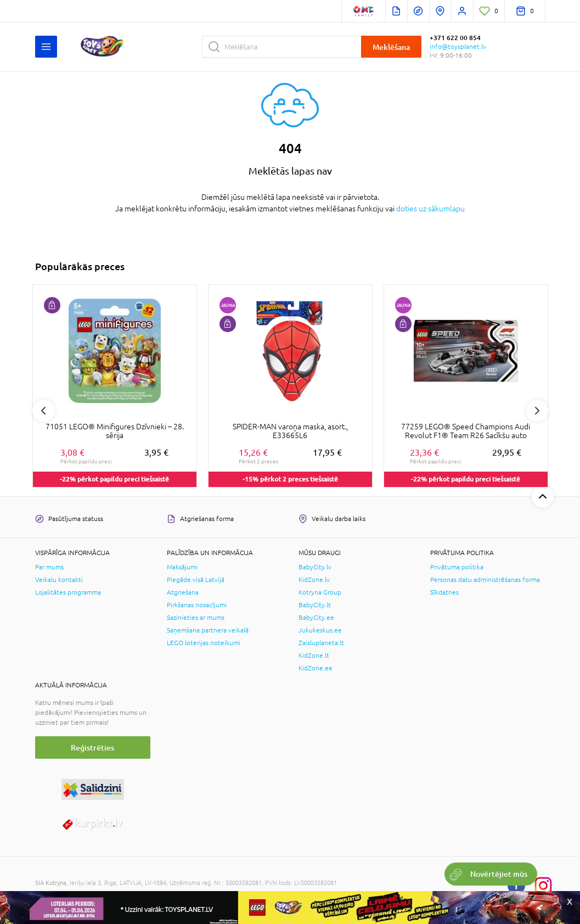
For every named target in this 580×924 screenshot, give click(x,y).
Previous (43, 411)
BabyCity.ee (316, 618)
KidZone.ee (316, 668)
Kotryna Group (320, 592)
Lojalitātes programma (68, 592)
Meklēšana (391, 47)
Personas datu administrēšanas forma (485, 580)
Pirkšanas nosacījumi (197, 605)
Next (537, 411)
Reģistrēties (92, 747)
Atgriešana (183, 592)
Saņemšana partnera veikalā (208, 630)
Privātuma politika (457, 567)
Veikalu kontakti (59, 580)
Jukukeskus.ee (320, 630)
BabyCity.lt (315, 605)
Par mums (49, 567)
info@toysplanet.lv (458, 47)
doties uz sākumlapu (430, 209)
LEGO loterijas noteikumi (204, 643)
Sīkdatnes (444, 592)
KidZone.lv (314, 580)
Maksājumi (182, 567)
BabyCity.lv (315, 567)
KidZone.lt (314, 656)
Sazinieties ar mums (196, 618)
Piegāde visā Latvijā (196, 580)
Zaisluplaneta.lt (321, 643)
